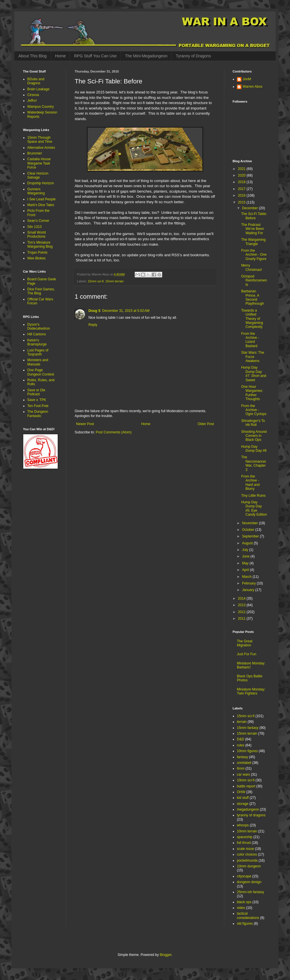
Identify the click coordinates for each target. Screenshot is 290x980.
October (249, 530)
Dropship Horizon (41, 183)
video (241, 908)
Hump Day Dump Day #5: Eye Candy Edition (254, 508)
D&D (240, 739)
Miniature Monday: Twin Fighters (251, 691)
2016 (242, 195)
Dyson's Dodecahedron (39, 326)
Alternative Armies (41, 148)
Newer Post (85, 424)
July (246, 550)
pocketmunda (247, 860)
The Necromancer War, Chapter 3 (254, 463)
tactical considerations (248, 916)
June (246, 556)
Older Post (206, 424)
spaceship (245, 837)
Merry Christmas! (252, 267)
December (251, 208)
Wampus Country (40, 107)
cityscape (244, 876)
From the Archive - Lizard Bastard (250, 340)
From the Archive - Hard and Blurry (250, 483)
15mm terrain (115, 281)
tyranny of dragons (251, 815)
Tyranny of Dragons (193, 56)
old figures (245, 924)
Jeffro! (32, 101)
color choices (247, 854)
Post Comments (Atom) (114, 432)
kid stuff (243, 798)
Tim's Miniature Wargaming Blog (40, 244)
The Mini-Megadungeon (146, 56)
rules (241, 745)
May (246, 563)
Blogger (166, 955)
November (251, 523)
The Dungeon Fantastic (38, 414)
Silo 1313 (34, 227)
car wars (243, 774)
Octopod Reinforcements (254, 280)
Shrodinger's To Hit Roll (253, 423)
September (251, 536)
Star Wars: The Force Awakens (253, 357)
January (249, 590)
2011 (242, 619)
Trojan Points (37, 253)
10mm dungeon (249, 866)
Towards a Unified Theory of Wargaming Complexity (252, 319)
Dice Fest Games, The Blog (41, 291)
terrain (242, 722)
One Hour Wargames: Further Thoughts (252, 393)
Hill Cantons (37, 334)
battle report (246, 786)
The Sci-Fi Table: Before (254, 216)
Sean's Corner (38, 221)
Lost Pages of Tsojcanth (38, 352)
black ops (244, 902)
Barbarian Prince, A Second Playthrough (253, 297)
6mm (241, 768)
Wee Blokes (36, 258)
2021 (242, 169)
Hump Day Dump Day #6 (254, 449)
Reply (93, 325)
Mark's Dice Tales (41, 205)
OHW (241, 792)
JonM (247, 79)
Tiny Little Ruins (253, 496)
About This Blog (33, 56)
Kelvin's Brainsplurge (37, 342)
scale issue (245, 849)
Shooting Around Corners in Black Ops (254, 436)
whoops (243, 825)
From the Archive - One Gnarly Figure (254, 255)
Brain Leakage (38, 89)
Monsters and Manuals (38, 362)
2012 (242, 612)
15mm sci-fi (96, 281)
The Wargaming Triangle (253, 242)
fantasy (242, 757)
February (249, 583)
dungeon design (249, 882)
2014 (242, 598)
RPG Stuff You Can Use (95, 56)
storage (243, 804)
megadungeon (248, 809)
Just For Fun (246, 654)
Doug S (94, 311)
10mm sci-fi (246, 780)
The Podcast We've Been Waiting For (253, 229)
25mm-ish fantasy (251, 892)
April (246, 570)
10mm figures (247, 751)
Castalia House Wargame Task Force (39, 163)
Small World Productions (36, 234)
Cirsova (33, 95)
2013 (242, 605)
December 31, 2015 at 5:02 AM (126, 311)
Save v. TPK (37, 400)
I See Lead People (41, 199)
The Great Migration (245, 643)
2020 (242, 175)
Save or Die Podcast (36, 392)
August (248, 543)
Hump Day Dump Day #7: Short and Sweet (254, 374)
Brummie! (35, 153)
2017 (242, 189)
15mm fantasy (248, 728)
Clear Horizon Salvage (38, 175)
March (247, 577)
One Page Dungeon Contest (41, 372)
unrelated (244, 763)
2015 (242, 202)
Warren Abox (253, 87)
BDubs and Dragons (36, 81)
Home (60, 56)
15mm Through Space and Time (40, 140)
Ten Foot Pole (38, 406)
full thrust (244, 843)
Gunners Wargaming (36, 191)
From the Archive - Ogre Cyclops (254, 410)
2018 (242, 182)
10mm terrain (247, 831)
